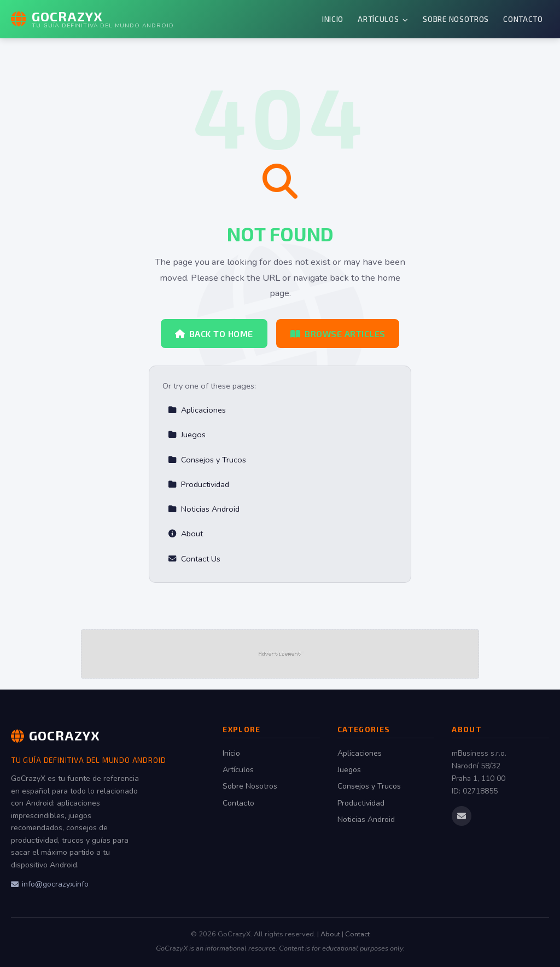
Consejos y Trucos (207, 460)
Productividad (199, 484)
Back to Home (214, 334)
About (185, 534)
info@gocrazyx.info (50, 884)
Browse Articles (338, 334)
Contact (357, 934)
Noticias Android (204, 509)
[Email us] (462, 816)
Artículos (383, 19)
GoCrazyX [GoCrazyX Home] (56, 735)
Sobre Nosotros (456, 19)
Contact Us (194, 559)
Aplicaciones (197, 410)
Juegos (187, 435)
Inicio (333, 19)
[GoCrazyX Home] (92, 19)
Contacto (523, 19)
